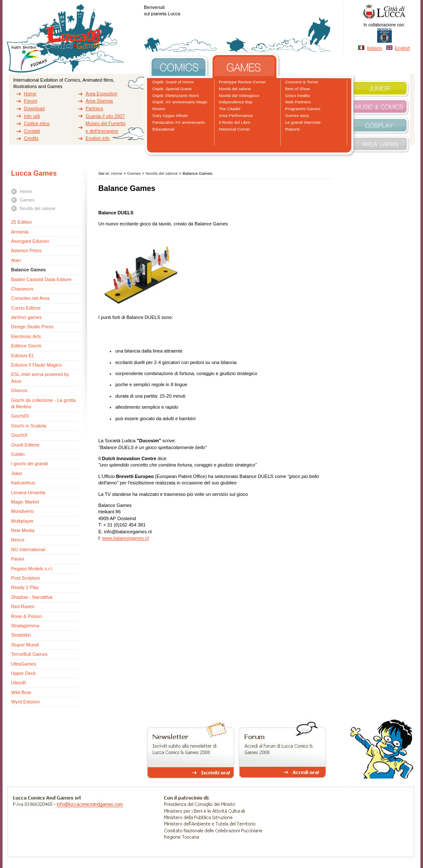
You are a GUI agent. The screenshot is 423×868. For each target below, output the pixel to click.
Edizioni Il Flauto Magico (36, 365)
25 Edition (21, 222)
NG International (28, 549)
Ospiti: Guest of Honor (173, 82)
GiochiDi (20, 416)
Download (34, 108)
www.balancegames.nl (125, 538)
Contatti (32, 131)
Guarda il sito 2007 (105, 116)
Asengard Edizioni (30, 241)
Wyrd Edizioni (25, 702)
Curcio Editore (26, 308)
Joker (17, 473)
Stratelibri (21, 635)
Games (27, 200)
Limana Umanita (28, 492)
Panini (18, 559)
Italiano (374, 48)
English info (98, 138)
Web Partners (298, 102)
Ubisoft (18, 683)
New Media (23, 530)
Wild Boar (21, 692)
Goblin (18, 454)
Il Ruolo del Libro (234, 122)
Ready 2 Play (25, 587)
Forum (31, 101)
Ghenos (19, 390)
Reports (293, 129)
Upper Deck (23, 673)
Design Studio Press (32, 327)
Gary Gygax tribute (170, 115)
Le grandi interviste (303, 122)
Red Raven (23, 606)
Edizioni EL (23, 356)
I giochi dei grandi (29, 464)
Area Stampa (99, 101)
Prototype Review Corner (242, 82)
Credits (31, 138)
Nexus (18, 540)
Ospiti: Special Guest (172, 89)
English (403, 48)
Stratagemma (25, 626)
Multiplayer (22, 521)
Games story (297, 115)
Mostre (159, 109)
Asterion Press (26, 250)
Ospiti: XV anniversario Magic (180, 102)
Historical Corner (234, 129)
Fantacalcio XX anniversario (179, 122)
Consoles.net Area (30, 298)
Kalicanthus (23, 483)
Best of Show (297, 89)
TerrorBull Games (29, 654)
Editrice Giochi (26, 346)
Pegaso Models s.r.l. (32, 569)
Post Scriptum (26, 578)
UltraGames (24, 664)
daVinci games (26, 317)
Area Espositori (101, 94)
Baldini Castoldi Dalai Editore (41, 279)
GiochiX (19, 435)
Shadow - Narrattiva (32, 597)
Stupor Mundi (25, 645)
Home (30, 94)
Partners (94, 108)
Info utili (32, 116)
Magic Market (25, 502)
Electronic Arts (26, 336)
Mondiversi (22, 511)
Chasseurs (22, 289)
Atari (16, 260)
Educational (163, 129)
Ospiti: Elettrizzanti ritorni (176, 95)
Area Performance (236, 115)
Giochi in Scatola (29, 426)
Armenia (20, 232)
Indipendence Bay (236, 102)
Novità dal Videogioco (239, 95)
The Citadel (230, 109)
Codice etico (37, 123)
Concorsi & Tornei (302, 82)
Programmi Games (303, 109)
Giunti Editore (25, 445)
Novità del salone (235, 89)
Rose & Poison (27, 616)
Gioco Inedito (297, 95)
